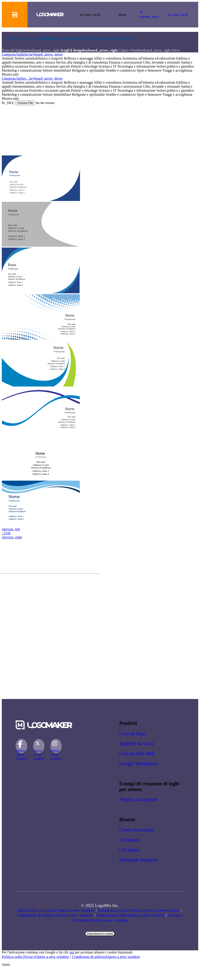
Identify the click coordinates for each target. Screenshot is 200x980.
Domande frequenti (139, 860)
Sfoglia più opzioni (139, 799)
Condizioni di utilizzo (55, 915)
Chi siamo (129, 850)
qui (72, 952)
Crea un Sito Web (137, 754)
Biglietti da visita (137, 743)
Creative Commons (127, 918)
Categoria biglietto (32, 54)
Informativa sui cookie (56, 910)
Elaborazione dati (130, 915)
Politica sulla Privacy (36, 957)
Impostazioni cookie (100, 934)
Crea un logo (132, 733)
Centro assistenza (137, 830)
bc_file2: (9, 103)
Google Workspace (138, 764)
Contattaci (130, 840)
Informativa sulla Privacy (139, 910)
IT (149, 14)
